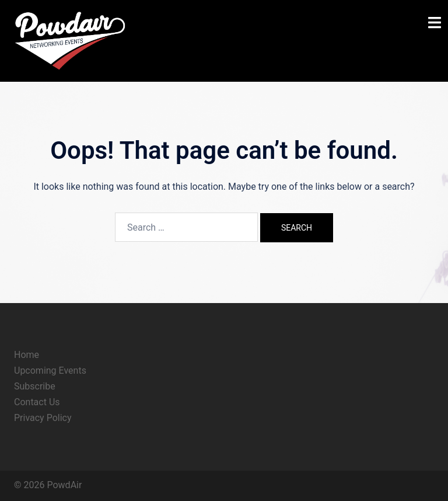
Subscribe (35, 386)
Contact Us (37, 402)
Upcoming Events (50, 370)
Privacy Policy (43, 418)
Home (27, 355)
